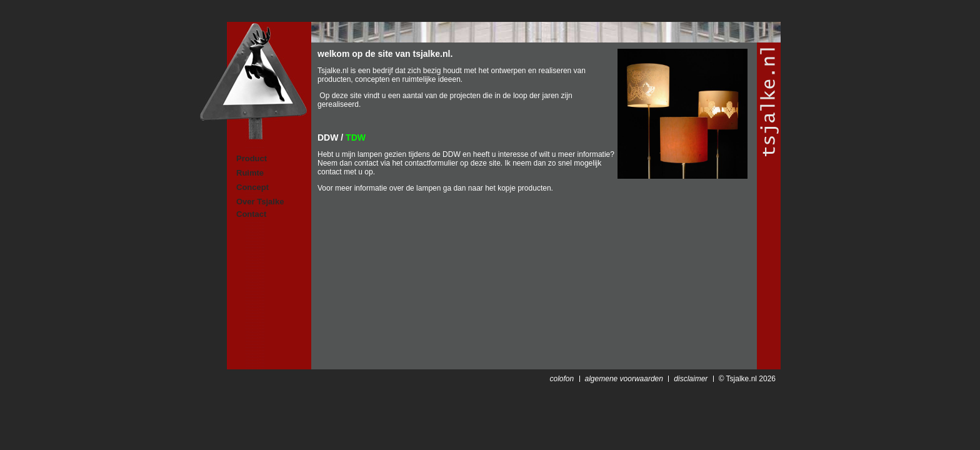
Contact (251, 214)
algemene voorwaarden (624, 379)
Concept (252, 187)
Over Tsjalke (260, 202)
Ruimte (250, 173)
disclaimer (691, 379)
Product (252, 158)
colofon (562, 379)
